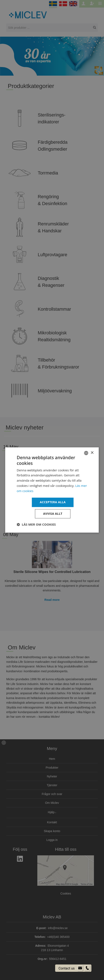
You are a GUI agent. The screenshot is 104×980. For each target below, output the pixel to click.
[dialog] (52, 490)
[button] (36, 525)
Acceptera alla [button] (53, 502)
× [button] (92, 453)
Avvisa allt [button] (53, 514)
